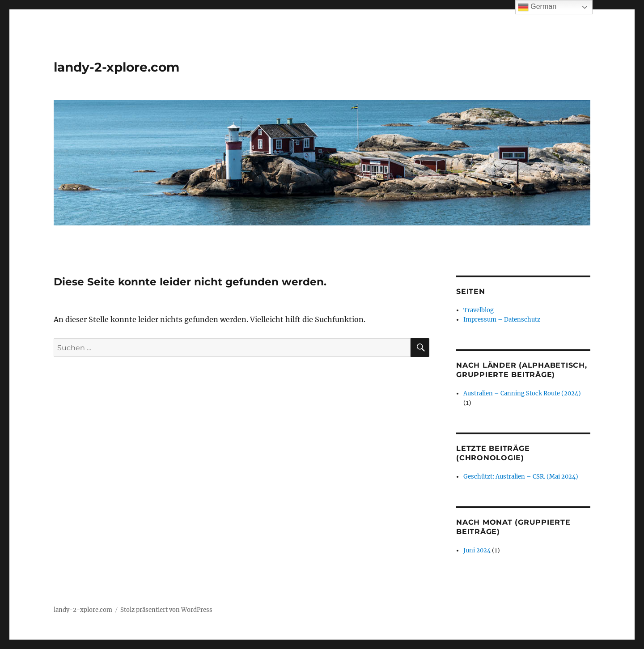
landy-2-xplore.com (117, 67)
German (537, 7)
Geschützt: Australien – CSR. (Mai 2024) (521, 477)
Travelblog (479, 310)
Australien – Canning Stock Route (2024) (522, 393)
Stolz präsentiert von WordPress (166, 610)
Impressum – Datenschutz (502, 320)
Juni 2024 (477, 550)
